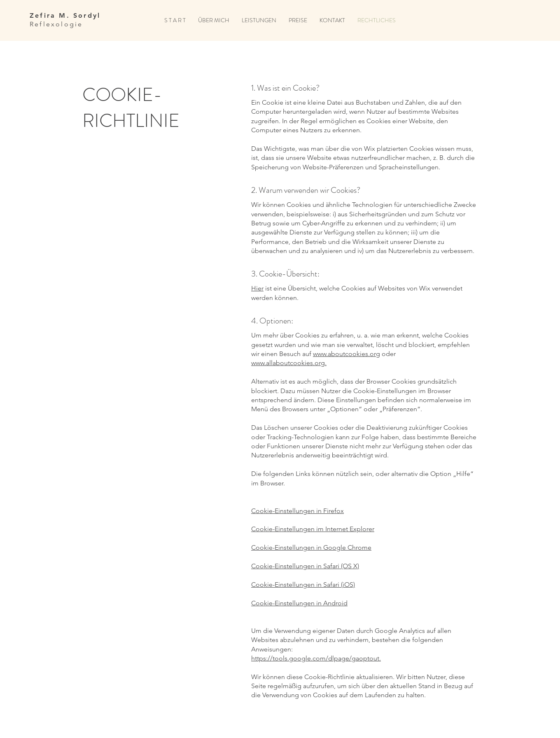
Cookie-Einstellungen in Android (299, 603)
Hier (257, 288)
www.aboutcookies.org (346, 354)
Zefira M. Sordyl (65, 15)
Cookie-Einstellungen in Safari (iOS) (303, 585)
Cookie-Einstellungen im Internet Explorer (313, 529)
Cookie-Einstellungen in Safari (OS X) (305, 566)
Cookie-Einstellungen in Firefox (297, 511)
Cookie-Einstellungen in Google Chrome (311, 547)
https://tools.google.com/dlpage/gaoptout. (316, 658)
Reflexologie (56, 24)
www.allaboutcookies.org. (289, 363)
